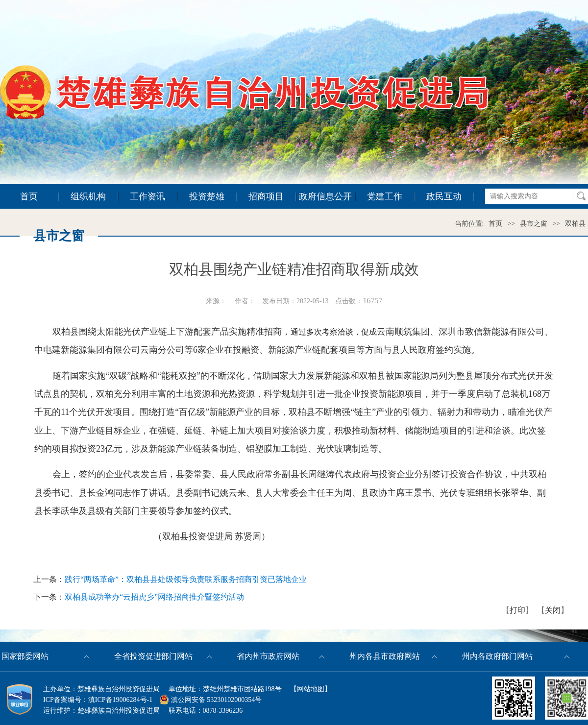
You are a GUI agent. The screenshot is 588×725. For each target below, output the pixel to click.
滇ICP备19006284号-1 (120, 700)
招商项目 (266, 196)
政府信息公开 (325, 196)
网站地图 (311, 689)
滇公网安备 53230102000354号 (210, 700)
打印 (517, 610)
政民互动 (444, 196)
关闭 (553, 610)
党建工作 (385, 196)
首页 (29, 196)
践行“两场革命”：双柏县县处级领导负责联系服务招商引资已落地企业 (186, 579)
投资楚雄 (207, 196)
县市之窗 (534, 224)
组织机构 (88, 196)
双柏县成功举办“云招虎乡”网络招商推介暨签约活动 (154, 597)
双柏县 (575, 224)
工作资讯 (147, 196)
